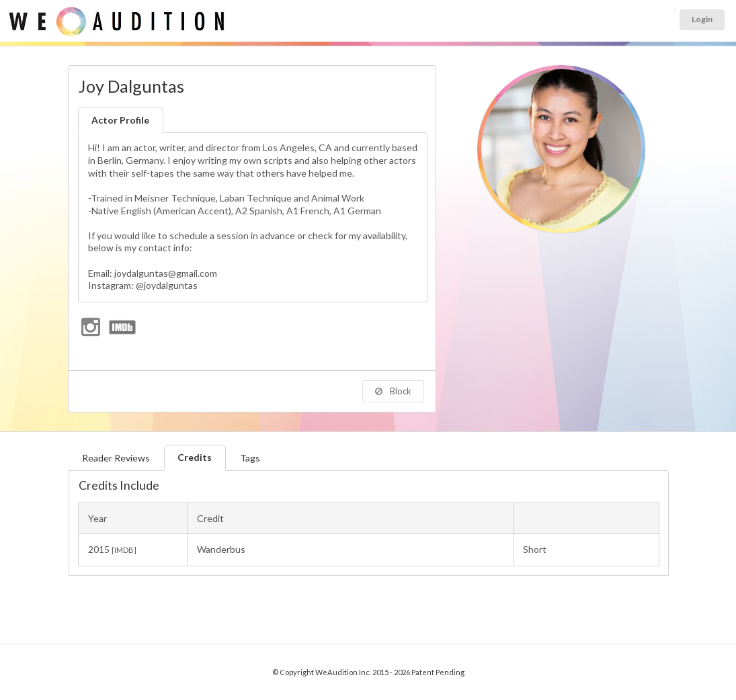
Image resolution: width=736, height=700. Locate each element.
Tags (250, 458)
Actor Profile (120, 120)
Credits (195, 457)
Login (702, 19)
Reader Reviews (116, 458)
